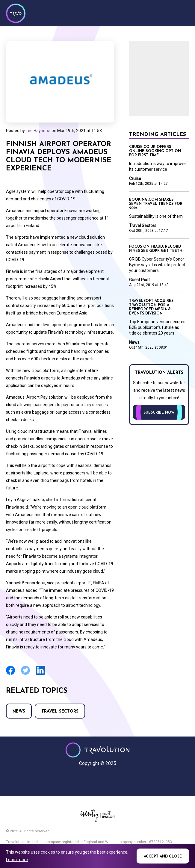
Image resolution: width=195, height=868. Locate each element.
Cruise (135, 179)
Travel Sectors (60, 712)
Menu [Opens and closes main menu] (183, 13)
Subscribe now (159, 413)
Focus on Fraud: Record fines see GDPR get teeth (156, 249)
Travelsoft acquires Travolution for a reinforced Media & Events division (151, 307)
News (19, 712)
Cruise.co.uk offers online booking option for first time (155, 151)
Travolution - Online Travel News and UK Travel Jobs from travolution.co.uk (97, 750)
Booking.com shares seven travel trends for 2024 (156, 204)
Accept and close (163, 857)
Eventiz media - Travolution (97, 815)
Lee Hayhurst (38, 131)
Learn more (17, 860)
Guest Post (139, 280)
